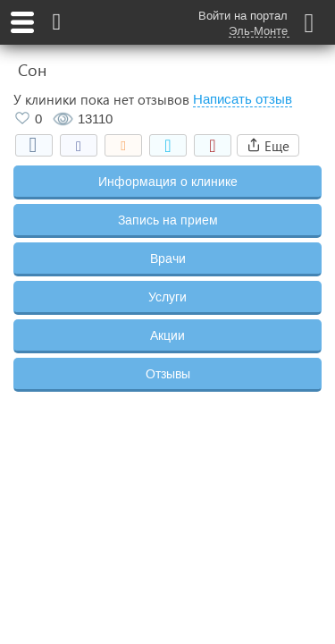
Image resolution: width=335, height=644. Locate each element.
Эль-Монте (258, 31)
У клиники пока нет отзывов (101, 99)
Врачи (168, 258)
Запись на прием (168, 220)
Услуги (167, 297)
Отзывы (168, 374)
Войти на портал (243, 16)
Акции (167, 335)
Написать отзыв (243, 99)
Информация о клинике (168, 182)
